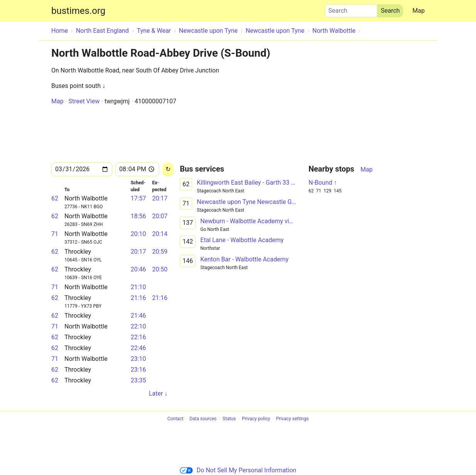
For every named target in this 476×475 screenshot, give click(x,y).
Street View (84, 101)
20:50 (160, 269)
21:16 (138, 298)
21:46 (138, 316)
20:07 (160, 216)
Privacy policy (256, 419)
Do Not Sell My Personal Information (238, 470)
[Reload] (168, 169)
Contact (176, 419)
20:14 (160, 234)
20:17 (160, 198)
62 (55, 198)
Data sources (203, 419)
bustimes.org (78, 11)
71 (55, 234)
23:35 (138, 380)
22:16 (138, 337)
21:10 (138, 287)
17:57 (138, 198)
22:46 (138, 348)
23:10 (138, 359)
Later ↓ (158, 393)
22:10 (138, 326)
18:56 (138, 216)
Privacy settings (293, 419)
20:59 (160, 252)
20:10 (138, 234)
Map (419, 11)
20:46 (138, 269)
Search (351, 9)
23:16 (138, 370)
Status (229, 419)
